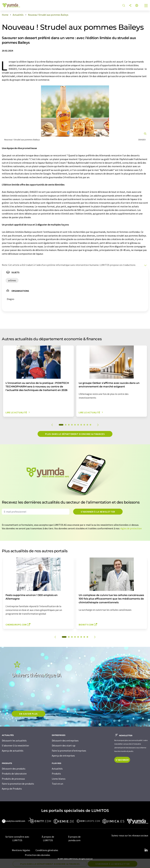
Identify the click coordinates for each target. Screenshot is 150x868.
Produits (56, 774)
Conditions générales (47, 850)
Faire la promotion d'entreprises (69, 751)
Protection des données (37, 855)
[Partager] (130, 6)
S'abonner (122, 760)
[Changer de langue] (137, 6)
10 (90, 425)
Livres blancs (59, 779)
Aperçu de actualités (13, 751)
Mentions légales (21, 850)
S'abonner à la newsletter (98, 512)
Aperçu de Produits (12, 789)
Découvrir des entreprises (65, 741)
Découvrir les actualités (14, 741)
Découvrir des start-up (64, 745)
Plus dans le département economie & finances (75, 434)
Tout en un (57, 784)
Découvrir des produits (14, 769)
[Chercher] (124, 6)
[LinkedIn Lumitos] (146, 850)
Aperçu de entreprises (63, 756)
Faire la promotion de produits (18, 784)
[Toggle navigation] (146, 6)
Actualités (57, 769)
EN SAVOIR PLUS (29, 714)
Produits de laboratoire (14, 774)
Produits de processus (13, 779)
